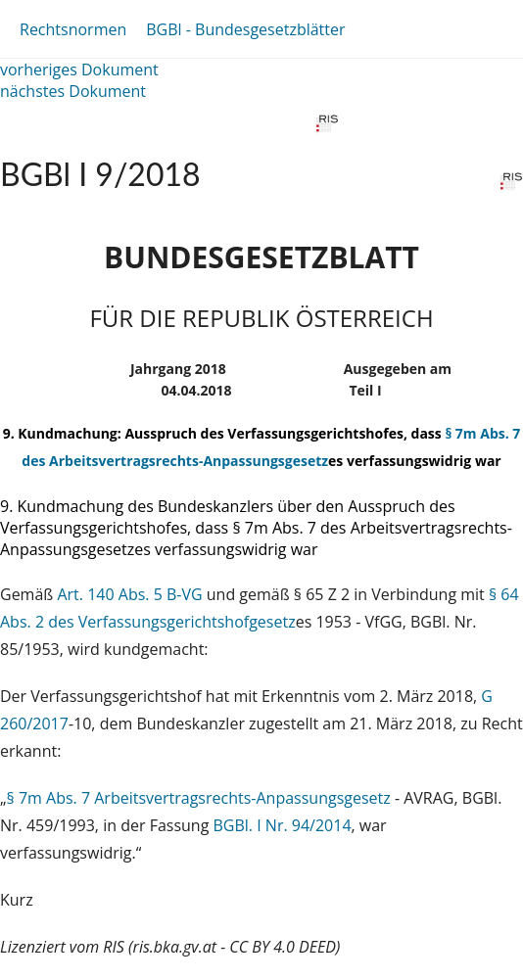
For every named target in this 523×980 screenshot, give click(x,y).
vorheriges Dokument (79, 70)
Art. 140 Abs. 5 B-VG (129, 594)
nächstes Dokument (73, 91)
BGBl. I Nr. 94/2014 (283, 825)
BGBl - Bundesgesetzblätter (245, 29)
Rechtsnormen (73, 29)
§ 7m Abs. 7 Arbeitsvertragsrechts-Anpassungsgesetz (199, 798)
